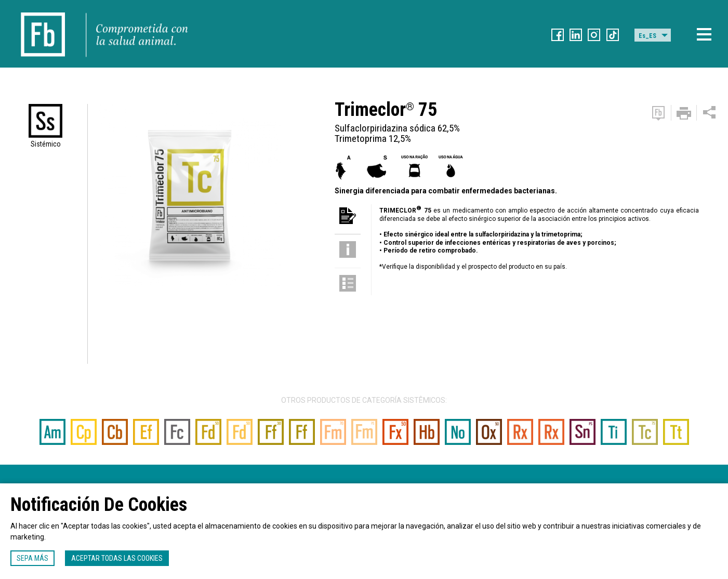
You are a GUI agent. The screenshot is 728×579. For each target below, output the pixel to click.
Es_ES (647, 36)
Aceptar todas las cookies (117, 558)
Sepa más (32, 558)
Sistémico (46, 144)
